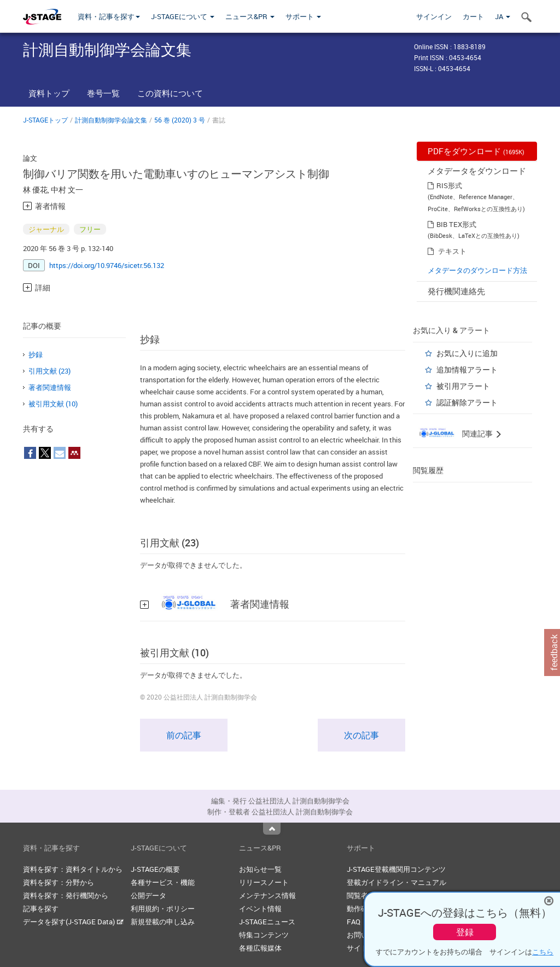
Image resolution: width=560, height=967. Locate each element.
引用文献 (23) (49, 371)
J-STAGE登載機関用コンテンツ (396, 869)
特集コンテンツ (264, 935)
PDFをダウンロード (476, 151)
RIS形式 (449, 185)
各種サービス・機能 (163, 882)
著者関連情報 (50, 387)
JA (503, 16)
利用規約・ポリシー (163, 908)
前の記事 (184, 735)
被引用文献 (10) (53, 404)
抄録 (36, 354)
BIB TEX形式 (456, 224)
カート (473, 16)
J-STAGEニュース (267, 922)
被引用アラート (463, 386)
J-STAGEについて (183, 16)
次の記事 (361, 735)
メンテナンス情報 (267, 895)
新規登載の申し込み (163, 922)
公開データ (148, 895)
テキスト (452, 251)
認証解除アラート (467, 402)
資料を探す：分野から (59, 882)
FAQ (354, 922)
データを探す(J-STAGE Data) (73, 922)
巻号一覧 (103, 93)
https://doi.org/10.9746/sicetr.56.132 (107, 265)
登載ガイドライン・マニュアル (396, 882)
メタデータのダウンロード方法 (477, 270)
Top (272, 829)
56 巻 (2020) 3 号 (180, 120)
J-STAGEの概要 (155, 869)
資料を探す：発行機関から (66, 895)
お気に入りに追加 (467, 353)
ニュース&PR (250, 16)
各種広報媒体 (260, 948)
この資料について (170, 93)
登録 (465, 932)
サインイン (434, 16)
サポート (303, 16)
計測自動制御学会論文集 (111, 120)
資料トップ (49, 93)
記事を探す (41, 908)
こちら (543, 952)
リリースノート (264, 882)
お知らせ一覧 (260, 869)
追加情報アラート (467, 369)
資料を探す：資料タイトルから (73, 869)
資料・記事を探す (109, 16)
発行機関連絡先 (456, 291)
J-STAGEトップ (45, 120)
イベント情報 (260, 908)
